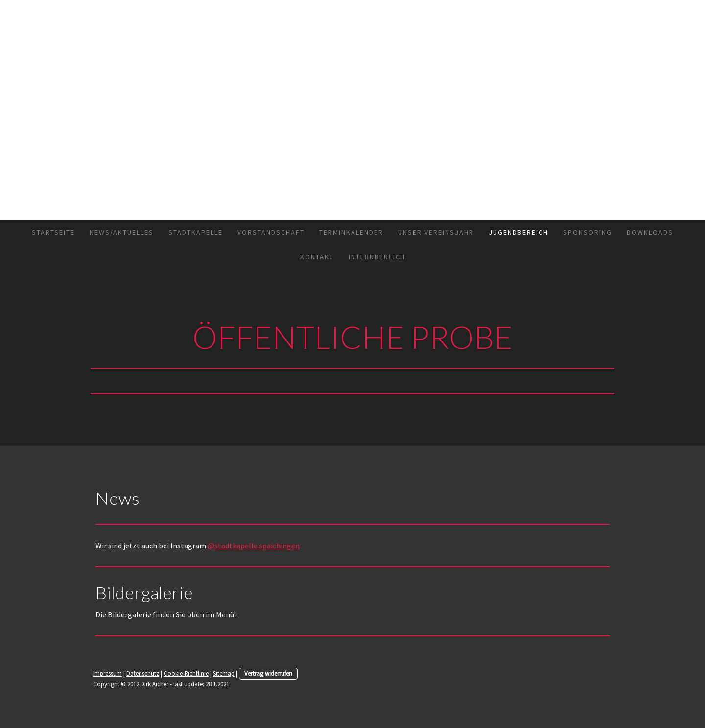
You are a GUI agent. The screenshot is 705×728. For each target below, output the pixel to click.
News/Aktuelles (122, 232)
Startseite (53, 232)
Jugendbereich (518, 232)
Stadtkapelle (196, 232)
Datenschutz (143, 673)
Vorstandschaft (271, 232)
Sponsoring (587, 232)
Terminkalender (351, 232)
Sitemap (224, 673)
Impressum (107, 673)
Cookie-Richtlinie (186, 673)
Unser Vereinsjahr (436, 232)
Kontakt (317, 257)
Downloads (650, 232)
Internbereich (377, 257)
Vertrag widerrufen (268, 673)
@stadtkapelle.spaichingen (254, 546)
